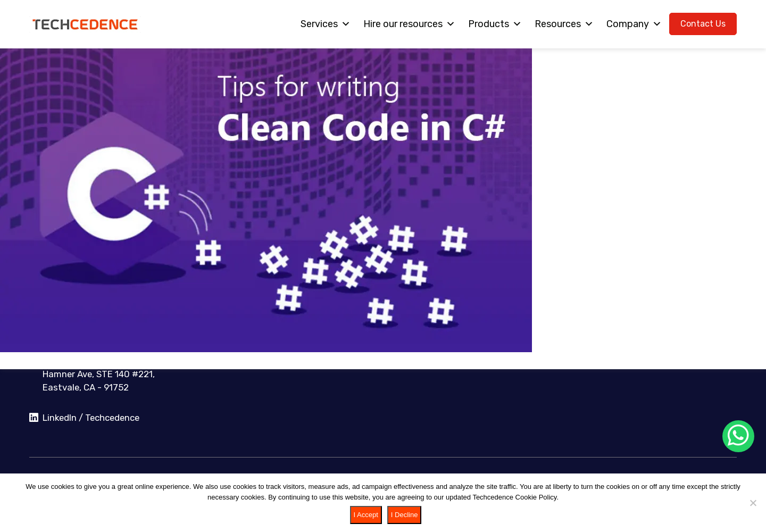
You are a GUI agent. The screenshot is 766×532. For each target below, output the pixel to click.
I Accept (366, 515)
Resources (564, 24)
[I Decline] (753, 503)
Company (634, 24)
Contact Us (703, 24)
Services (326, 24)
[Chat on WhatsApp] (738, 436)
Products (495, 24)
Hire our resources (409, 24)
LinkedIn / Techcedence (84, 418)
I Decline (405, 515)
